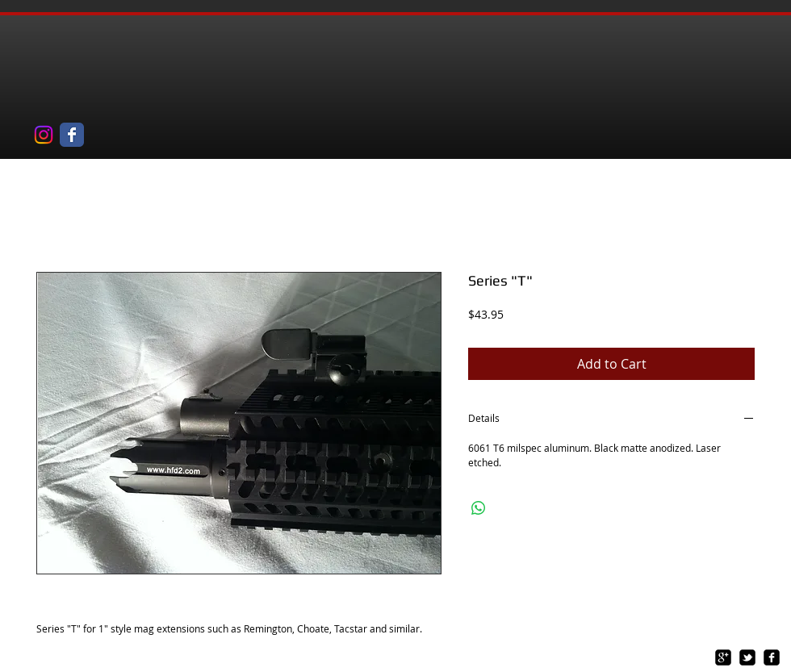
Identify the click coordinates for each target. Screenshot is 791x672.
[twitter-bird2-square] (747, 657)
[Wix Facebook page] (72, 135)
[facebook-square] (772, 657)
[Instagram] (44, 135)
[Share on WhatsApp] (479, 508)
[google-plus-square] (723, 657)
